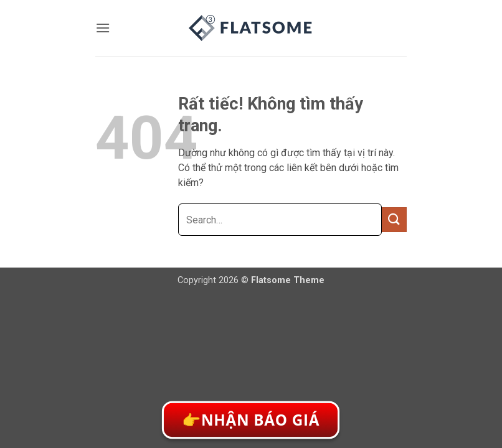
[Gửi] (394, 219)
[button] (103, 28)
